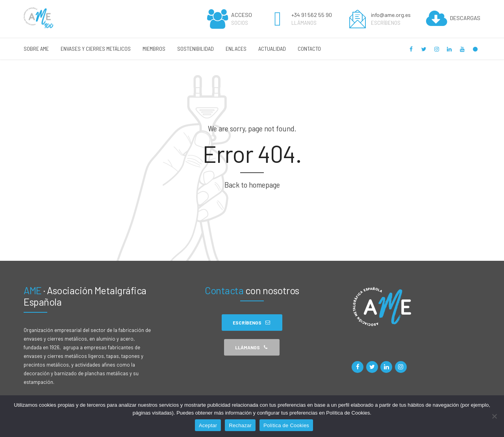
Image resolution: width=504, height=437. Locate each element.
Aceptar (208, 425)
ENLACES (236, 49)
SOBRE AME (36, 49)
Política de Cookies (286, 425)
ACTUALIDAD (272, 49)
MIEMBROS (154, 49)
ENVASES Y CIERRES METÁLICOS (96, 49)
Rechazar (240, 425)
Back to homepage (252, 184)
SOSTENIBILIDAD (195, 49)
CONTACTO (309, 49)
